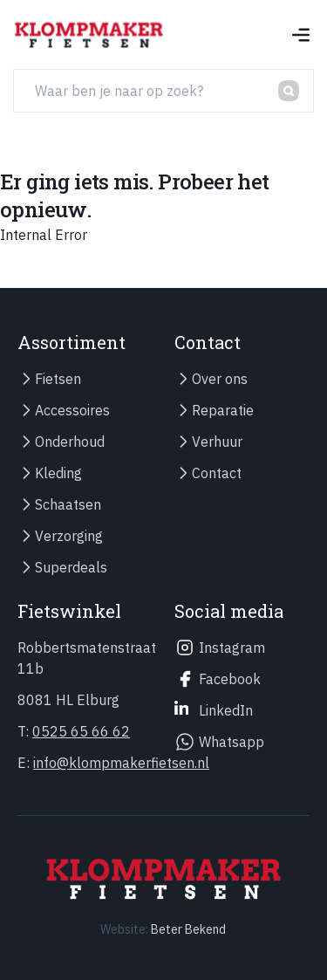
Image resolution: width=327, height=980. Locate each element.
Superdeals (71, 567)
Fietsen (58, 379)
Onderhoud (70, 442)
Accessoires (72, 410)
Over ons (220, 379)
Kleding (58, 473)
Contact (217, 473)
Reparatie (223, 410)
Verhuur (217, 442)
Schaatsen (68, 504)
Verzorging (69, 536)
